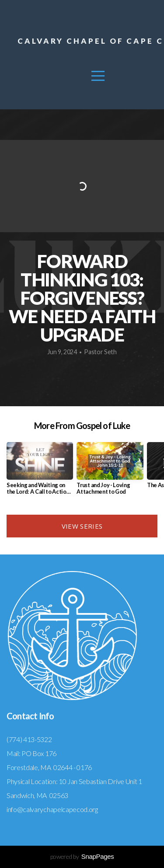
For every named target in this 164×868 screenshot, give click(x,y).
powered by (82, 856)
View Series (82, 526)
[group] (40, 472)
